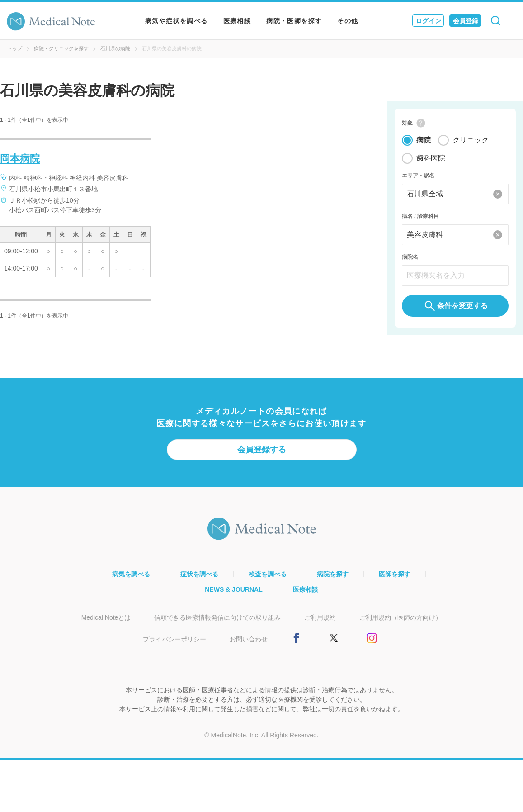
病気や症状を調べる (177, 21)
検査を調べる (268, 574)
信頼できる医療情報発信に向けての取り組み (217, 617)
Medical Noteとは (106, 617)
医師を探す (395, 574)
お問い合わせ (249, 639)
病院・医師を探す (294, 21)
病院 (424, 140)
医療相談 (237, 21)
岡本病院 (20, 159)
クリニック (471, 140)
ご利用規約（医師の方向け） (400, 617)
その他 (348, 21)
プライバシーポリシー (174, 639)
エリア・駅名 (418, 176)
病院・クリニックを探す (61, 48)
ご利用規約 (320, 617)
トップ (15, 48)
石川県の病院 (115, 48)
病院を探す (333, 574)
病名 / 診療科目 (420, 216)
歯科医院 (431, 158)
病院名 (410, 257)
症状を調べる (199, 574)
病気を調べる (131, 574)
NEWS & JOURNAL (234, 589)
